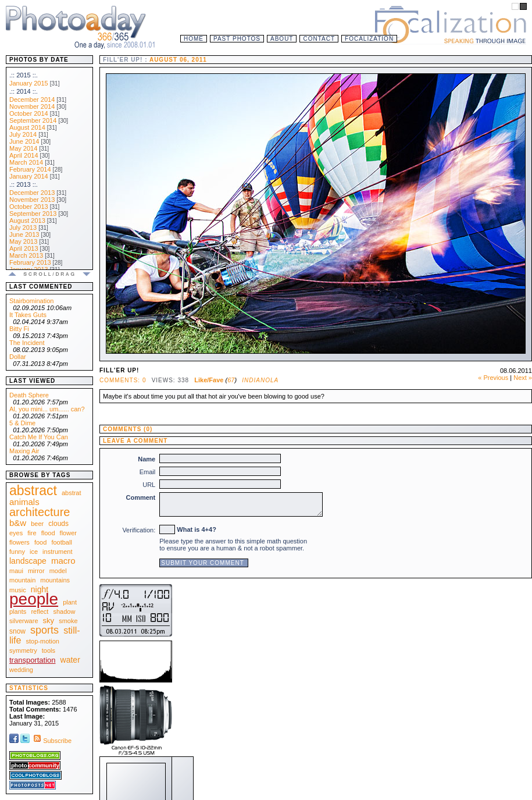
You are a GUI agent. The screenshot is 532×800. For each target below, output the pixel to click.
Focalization (369, 39)
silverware (24, 621)
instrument (57, 552)
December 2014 (32, 99)
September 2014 (33, 120)
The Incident (27, 343)
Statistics (29, 688)
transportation (33, 660)
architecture (40, 512)
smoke (68, 621)
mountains (55, 580)
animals (24, 502)
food (40, 542)
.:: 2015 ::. (24, 75)
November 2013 (32, 200)
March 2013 (26, 255)
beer (37, 524)
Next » (523, 378)
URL (149, 485)
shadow (64, 611)
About (282, 39)
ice (34, 552)
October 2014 (29, 113)
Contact (319, 39)
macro (63, 561)
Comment (141, 497)
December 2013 (32, 193)
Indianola (260, 380)
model (58, 571)
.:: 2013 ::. (24, 184)
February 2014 (30, 169)
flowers (19, 542)
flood (48, 533)
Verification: (139, 530)
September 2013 (33, 214)
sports (44, 630)
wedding (21, 670)
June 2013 (24, 234)
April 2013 (24, 248)
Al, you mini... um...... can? (47, 409)
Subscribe (51, 741)
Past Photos (237, 39)
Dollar (18, 357)
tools (49, 650)
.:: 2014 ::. (24, 91)
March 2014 (26, 162)
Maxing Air (24, 451)
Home (194, 39)
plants (18, 611)
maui (16, 571)
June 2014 (24, 141)
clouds (58, 524)
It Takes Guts (28, 315)
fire (32, 533)
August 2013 (27, 221)
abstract (33, 490)
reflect (40, 611)
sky (49, 621)
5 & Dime (22, 423)
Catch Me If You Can (39, 437)
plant (70, 602)
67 (231, 380)
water (70, 660)
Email (148, 472)
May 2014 (23, 148)
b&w (18, 523)
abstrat (72, 493)
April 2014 (24, 155)
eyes (16, 533)
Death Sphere (29, 395)
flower (68, 533)
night (40, 589)
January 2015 (29, 83)
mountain (22, 580)
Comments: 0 (123, 380)
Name (147, 459)
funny (17, 552)
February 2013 (30, 262)
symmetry (23, 650)
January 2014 (29, 176)
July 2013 (23, 227)
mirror (36, 571)
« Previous (493, 378)
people (34, 599)
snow (17, 631)
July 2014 (23, 134)
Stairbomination (31, 301)
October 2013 (29, 207)
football (61, 542)
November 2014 (32, 106)
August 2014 (27, 127)
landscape (28, 561)
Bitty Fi (19, 329)
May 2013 (23, 241)
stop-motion (43, 641)
